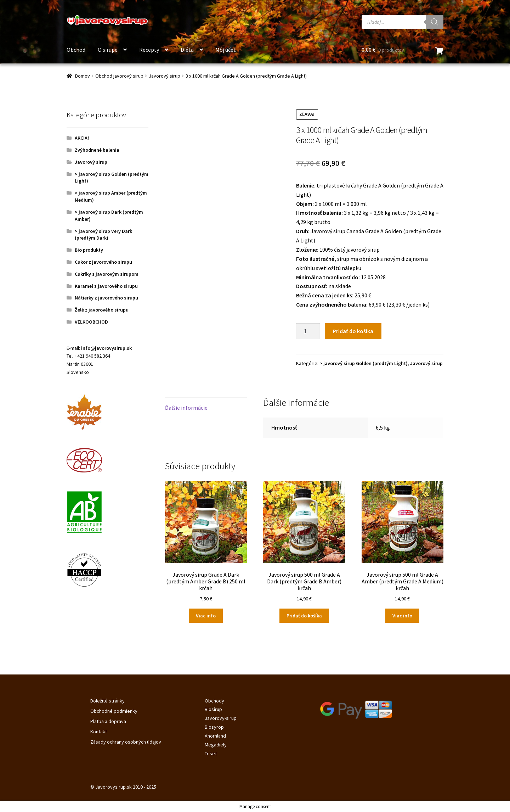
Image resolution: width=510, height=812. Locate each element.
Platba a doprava (108, 721)
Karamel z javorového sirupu (106, 286)
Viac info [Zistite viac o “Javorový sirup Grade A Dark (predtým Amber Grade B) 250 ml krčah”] (206, 616)
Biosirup (213, 709)
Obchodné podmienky (114, 711)
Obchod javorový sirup (119, 76)
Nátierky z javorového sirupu (106, 298)
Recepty (149, 50)
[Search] (435, 22)
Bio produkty (89, 250)
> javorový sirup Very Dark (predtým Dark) (103, 235)
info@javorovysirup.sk (106, 348)
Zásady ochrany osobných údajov (126, 742)
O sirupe (108, 50)
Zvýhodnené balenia (97, 150)
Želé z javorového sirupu (102, 310)
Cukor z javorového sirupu (103, 262)
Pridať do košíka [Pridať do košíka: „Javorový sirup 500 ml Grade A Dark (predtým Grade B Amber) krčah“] (304, 616)
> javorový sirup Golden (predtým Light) (364, 363)
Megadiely (216, 745)
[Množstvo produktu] (308, 331)
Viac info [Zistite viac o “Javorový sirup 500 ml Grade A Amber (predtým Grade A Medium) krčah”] (402, 616)
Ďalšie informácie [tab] (186, 408)
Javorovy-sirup (221, 718)
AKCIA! (82, 138)
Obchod (76, 50)
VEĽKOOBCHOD (91, 322)
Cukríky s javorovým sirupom (107, 274)
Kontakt (99, 732)
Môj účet (226, 50)
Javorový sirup (165, 76)
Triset (211, 754)
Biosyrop (214, 727)
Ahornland (215, 736)
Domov (83, 76)
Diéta (187, 50)
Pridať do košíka (353, 331)
